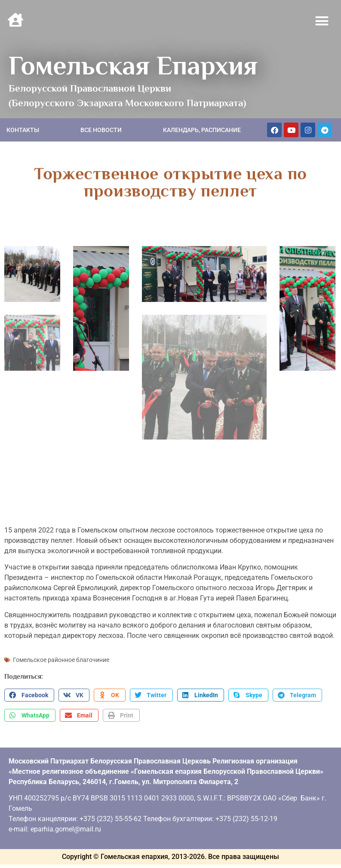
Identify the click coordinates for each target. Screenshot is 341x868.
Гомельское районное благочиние (61, 658)
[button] (322, 21)
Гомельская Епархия (133, 65)
